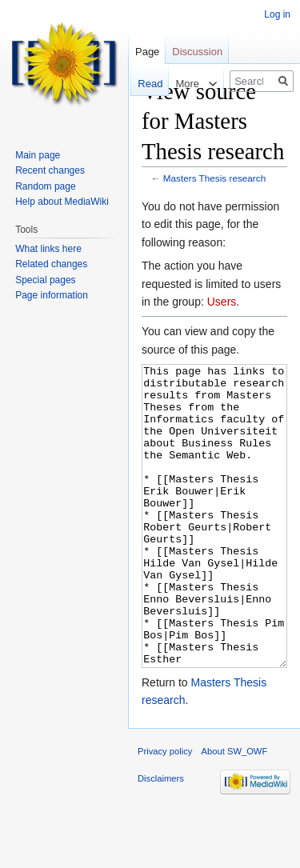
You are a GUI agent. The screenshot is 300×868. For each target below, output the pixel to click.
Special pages (45, 280)
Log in (277, 14)
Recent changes (50, 170)
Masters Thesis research (214, 178)
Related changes (51, 264)
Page (147, 52)
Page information (52, 295)
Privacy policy (165, 811)
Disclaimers (161, 838)
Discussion (197, 52)
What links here (48, 249)
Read (142, 84)
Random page (45, 186)
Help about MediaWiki (62, 202)
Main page (38, 155)
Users (222, 302)
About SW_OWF (235, 811)
